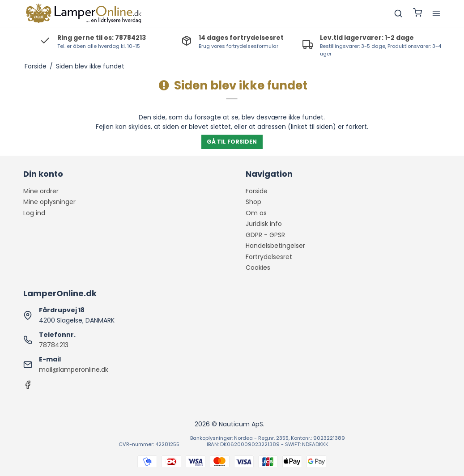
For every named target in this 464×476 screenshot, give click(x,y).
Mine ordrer (41, 191)
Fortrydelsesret (269, 257)
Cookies (258, 268)
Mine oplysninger (49, 202)
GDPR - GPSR (265, 235)
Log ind (34, 213)
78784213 (54, 345)
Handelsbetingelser (275, 246)
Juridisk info (264, 224)
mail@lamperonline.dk (74, 370)
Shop (253, 202)
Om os (256, 213)
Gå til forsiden (232, 142)
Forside (257, 191)
